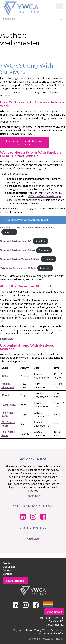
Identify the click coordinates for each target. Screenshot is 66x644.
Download (9, 232)
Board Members (15, 581)
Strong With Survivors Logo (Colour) (17, 250)
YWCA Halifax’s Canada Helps (44, 196)
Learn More (7, 339)
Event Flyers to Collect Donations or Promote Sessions (26, 228)
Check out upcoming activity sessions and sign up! (25, 143)
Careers (7, 570)
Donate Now (33, 496)
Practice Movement (8, 386)
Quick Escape (54, 612)
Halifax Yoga (9, 405)
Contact (7, 574)
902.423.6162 (56, 625)
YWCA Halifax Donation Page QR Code (18, 268)
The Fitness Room (8, 414)
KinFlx (5, 376)
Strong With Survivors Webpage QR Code (20, 259)
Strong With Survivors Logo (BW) (16, 241)
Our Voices (9, 567)
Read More (33, 539)
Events (6, 563)
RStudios (6, 395)
